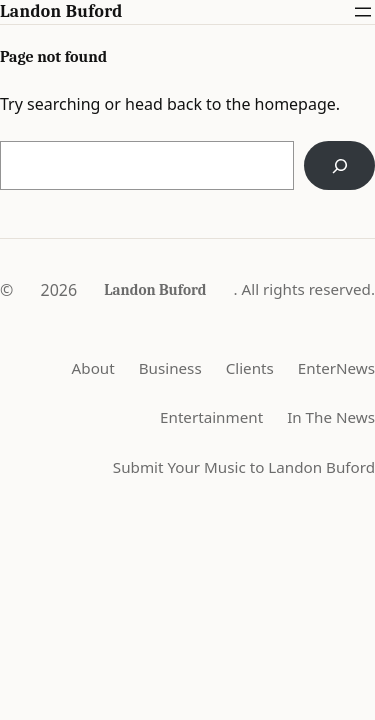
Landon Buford (61, 11)
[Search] (339, 165)
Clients (250, 368)
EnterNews (336, 368)
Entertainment (211, 417)
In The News (331, 417)
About (93, 368)
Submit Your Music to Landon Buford (244, 467)
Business (170, 368)
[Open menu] (363, 12)
